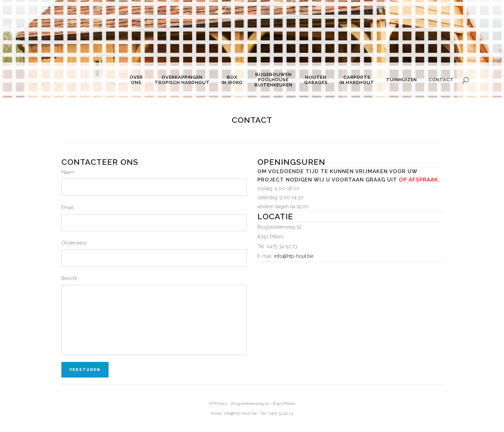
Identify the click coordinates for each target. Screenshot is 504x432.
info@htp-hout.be (294, 256)
